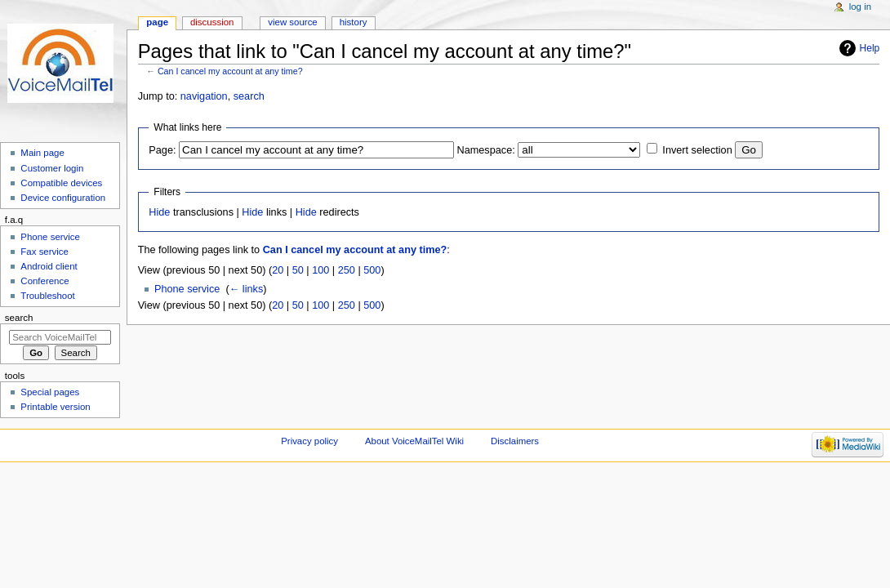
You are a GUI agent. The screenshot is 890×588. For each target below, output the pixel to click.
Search (19, 318)
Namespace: (486, 150)
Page (157, 22)
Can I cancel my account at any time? (230, 71)
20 (278, 270)
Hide (159, 212)
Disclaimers (515, 441)
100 (320, 270)
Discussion (212, 22)
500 (372, 270)
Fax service (44, 252)
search (249, 96)
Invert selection (697, 150)
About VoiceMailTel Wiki (414, 441)
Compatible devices (61, 183)
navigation (204, 96)
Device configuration (63, 198)
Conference (44, 281)
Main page (42, 153)
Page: (162, 150)
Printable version (55, 407)
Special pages (50, 392)
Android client (49, 266)
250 (347, 270)
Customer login (52, 168)
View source (292, 22)
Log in (860, 7)
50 (298, 270)
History (354, 22)
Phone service (187, 289)
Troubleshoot (47, 296)
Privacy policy (309, 441)
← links (247, 289)
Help (870, 48)
